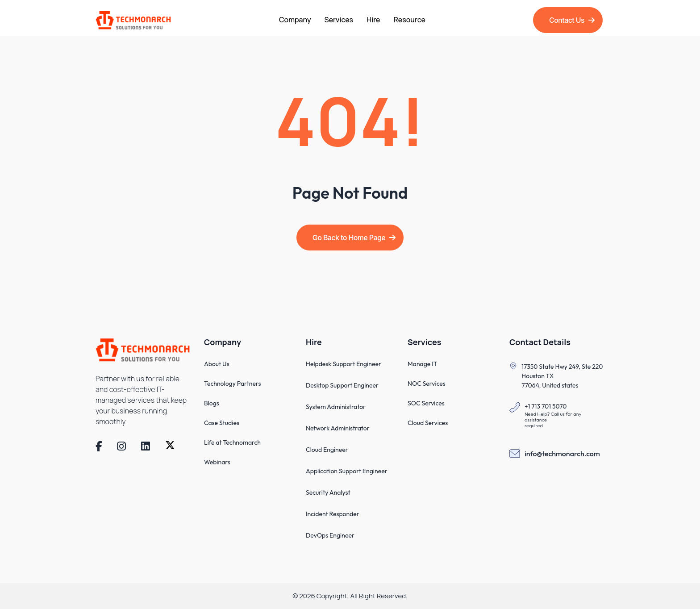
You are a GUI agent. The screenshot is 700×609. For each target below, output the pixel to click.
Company (295, 20)
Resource (410, 20)
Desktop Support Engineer (342, 385)
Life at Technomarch (232, 442)
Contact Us (572, 20)
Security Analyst (328, 492)
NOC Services (427, 384)
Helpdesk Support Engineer (344, 364)
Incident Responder (333, 514)
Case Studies (222, 423)
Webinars (217, 462)
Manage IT (423, 364)
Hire (373, 20)
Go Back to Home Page (354, 238)
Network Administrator (338, 428)
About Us (217, 364)
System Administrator (336, 407)
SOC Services (426, 403)
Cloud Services (428, 423)
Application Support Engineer (347, 471)
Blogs (212, 403)
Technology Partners (232, 384)
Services (339, 20)
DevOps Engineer (330, 535)
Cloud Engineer (327, 450)
